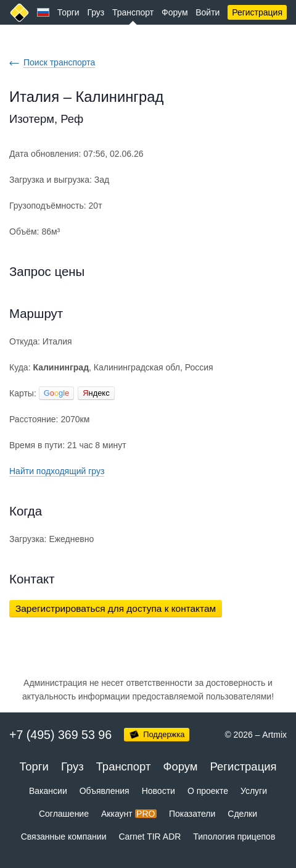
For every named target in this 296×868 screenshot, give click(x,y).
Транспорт (133, 12)
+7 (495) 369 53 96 (60, 735)
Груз (96, 12)
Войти (208, 12)
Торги (68, 12)
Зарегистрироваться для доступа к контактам (116, 608)
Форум (175, 12)
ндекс (96, 393)
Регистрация (257, 12)
